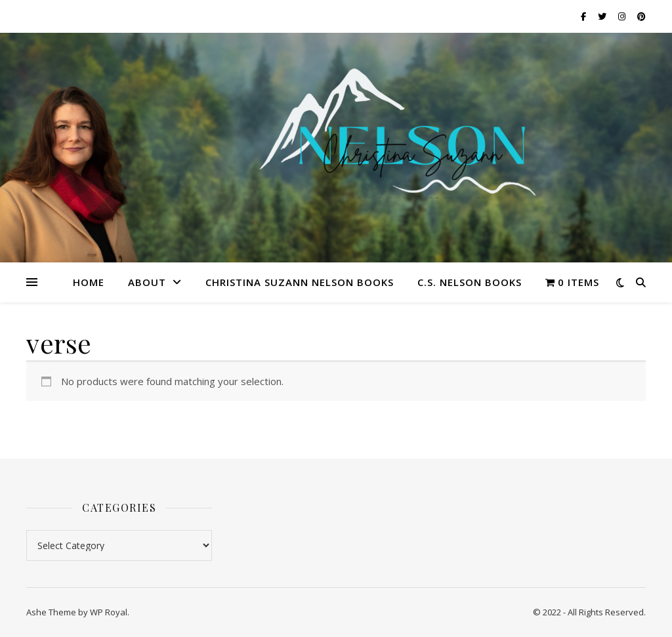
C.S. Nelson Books (470, 282)
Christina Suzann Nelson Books (300, 282)
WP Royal (109, 612)
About (147, 282)
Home (89, 282)
